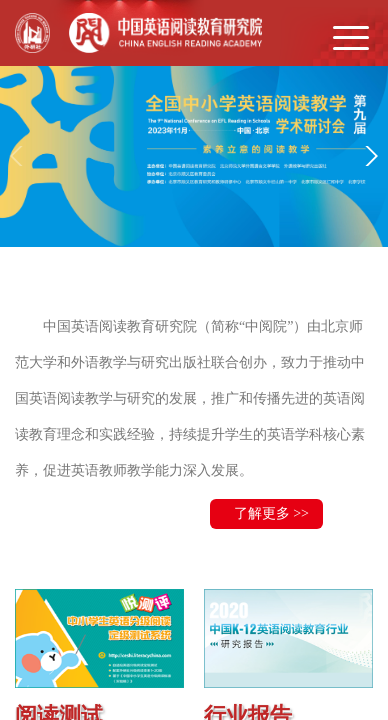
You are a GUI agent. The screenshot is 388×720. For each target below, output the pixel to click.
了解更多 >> (271, 513)
